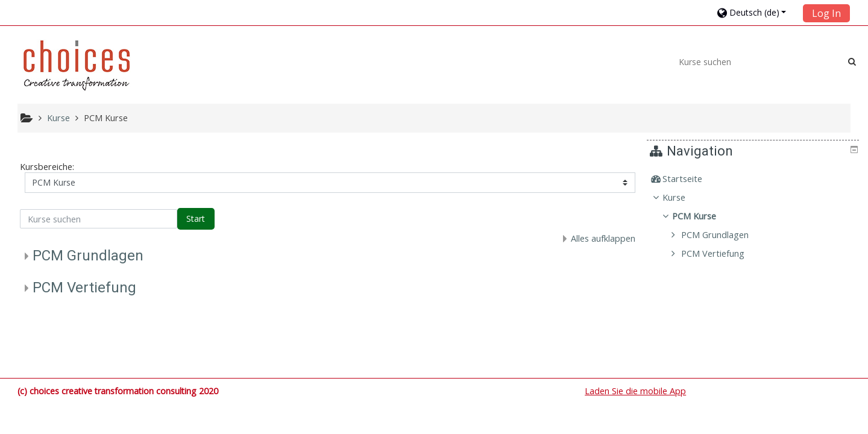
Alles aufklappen (603, 238)
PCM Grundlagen (88, 256)
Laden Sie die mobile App (635, 391)
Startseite (691, 179)
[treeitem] (755, 179)
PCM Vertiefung (84, 288)
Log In (826, 13)
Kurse (683, 197)
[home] (77, 65)
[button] (756, 12)
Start (196, 219)
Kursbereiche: (47, 167)
